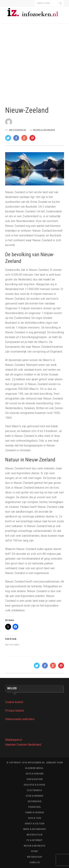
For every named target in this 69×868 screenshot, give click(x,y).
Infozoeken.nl (18, 130)
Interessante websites (20, 719)
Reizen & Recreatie (44, 130)
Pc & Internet (35, 840)
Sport (34, 851)
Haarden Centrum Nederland (23, 745)
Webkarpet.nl (14, 740)
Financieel (35, 807)
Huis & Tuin (34, 818)
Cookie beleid (14, 702)
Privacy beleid (14, 711)
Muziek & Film (34, 835)
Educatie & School (35, 785)
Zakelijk (34, 862)
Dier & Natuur (35, 779)
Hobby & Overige (35, 812)
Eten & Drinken (34, 796)
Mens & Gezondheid (34, 829)
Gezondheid (35, 801)
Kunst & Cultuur (35, 824)
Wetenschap (35, 857)
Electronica (34, 790)
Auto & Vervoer (34, 774)
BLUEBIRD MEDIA (34, 768)
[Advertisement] (34, 65)
